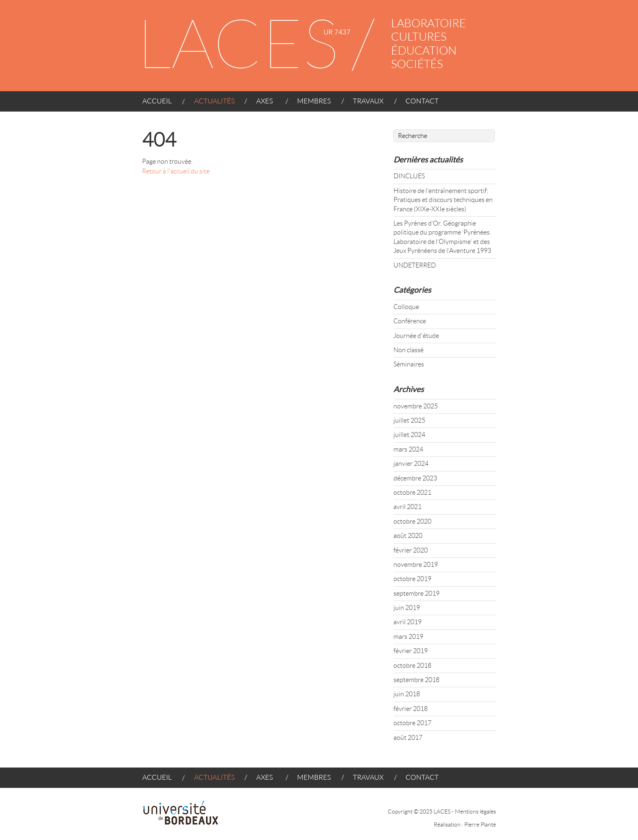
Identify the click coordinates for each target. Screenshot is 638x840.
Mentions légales (475, 811)
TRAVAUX (365, 104)
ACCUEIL (161, 104)
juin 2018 (407, 694)
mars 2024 (408, 449)
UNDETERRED (415, 265)
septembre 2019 (416, 593)
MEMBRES (310, 104)
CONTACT (419, 104)
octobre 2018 (412, 666)
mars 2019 (408, 637)
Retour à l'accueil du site (176, 171)
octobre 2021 (412, 492)
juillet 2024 (409, 435)
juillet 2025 (409, 420)
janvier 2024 (411, 464)
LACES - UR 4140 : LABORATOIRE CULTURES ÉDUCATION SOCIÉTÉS (310, 45)
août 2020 (408, 536)
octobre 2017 (412, 723)
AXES (263, 104)
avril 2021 (407, 507)
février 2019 (411, 651)
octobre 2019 (412, 579)
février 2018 (411, 709)
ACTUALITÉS (212, 104)
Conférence (410, 321)
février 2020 (411, 550)
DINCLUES (409, 176)
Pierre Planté (480, 825)
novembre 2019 (416, 565)
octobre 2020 (412, 521)
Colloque (406, 307)
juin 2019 (407, 608)
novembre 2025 (416, 406)
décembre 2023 (415, 478)
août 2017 (408, 738)
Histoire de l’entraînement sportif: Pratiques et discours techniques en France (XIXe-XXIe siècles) (443, 200)
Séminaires (409, 364)
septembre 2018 (416, 680)
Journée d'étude (416, 336)
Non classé (409, 350)
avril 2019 (407, 622)
